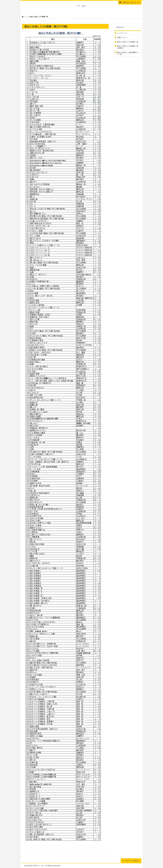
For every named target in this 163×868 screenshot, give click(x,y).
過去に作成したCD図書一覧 (128, 42)
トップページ (122, 33)
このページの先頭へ (131, 861)
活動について (122, 37)
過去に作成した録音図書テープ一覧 (128, 53)
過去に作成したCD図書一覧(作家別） (128, 47)
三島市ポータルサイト (130, 2)
